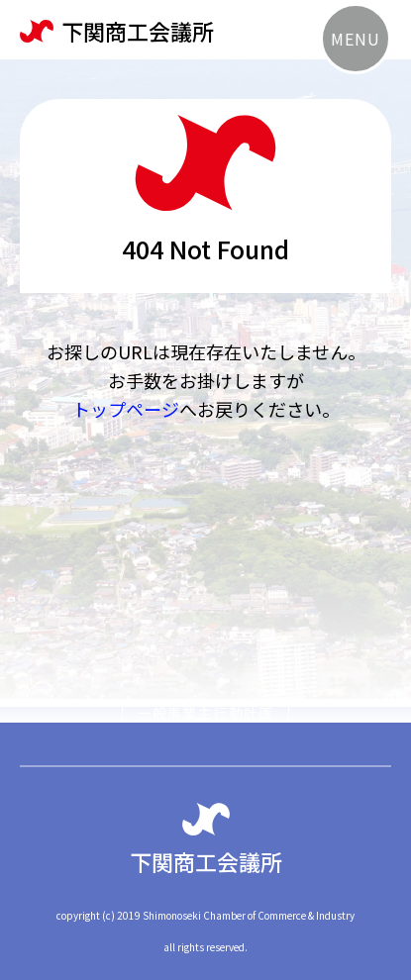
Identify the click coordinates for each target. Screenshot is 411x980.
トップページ (126, 409)
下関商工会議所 (117, 31)
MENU (355, 39)
